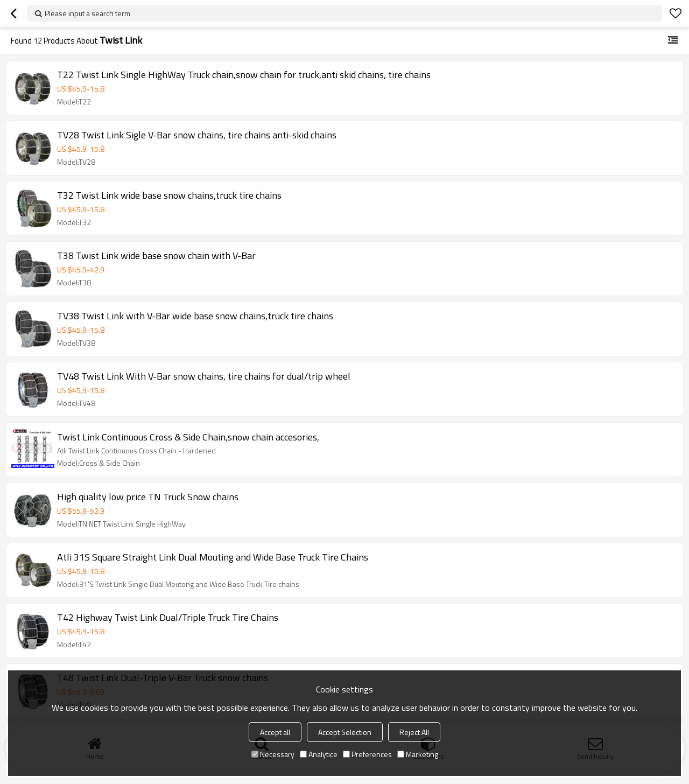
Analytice (319, 754)
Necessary (273, 754)
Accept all (275, 732)
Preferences (367, 754)
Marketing (418, 754)
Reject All (414, 732)
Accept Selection (345, 732)
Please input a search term (87, 13)
